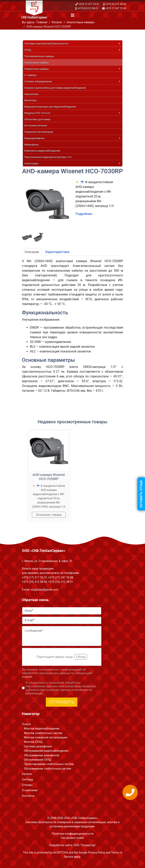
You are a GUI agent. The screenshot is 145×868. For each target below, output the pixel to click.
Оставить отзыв (141, 494)
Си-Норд (27, 779)
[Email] (62, 620)
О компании (30, 790)
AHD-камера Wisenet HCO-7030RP (49, 477)
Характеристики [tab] (57, 252)
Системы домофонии (38, 746)
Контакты (28, 796)
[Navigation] (73, 15)
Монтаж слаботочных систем (43, 733)
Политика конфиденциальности (72, 834)
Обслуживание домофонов (42, 755)
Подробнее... (85, 214)
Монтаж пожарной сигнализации (46, 737)
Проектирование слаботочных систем (49, 764)
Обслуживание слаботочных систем (48, 769)
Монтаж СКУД (33, 742)
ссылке (27, 677)
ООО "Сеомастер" (85, 845)
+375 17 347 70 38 (116, 8)
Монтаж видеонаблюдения (42, 728)
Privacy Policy (97, 853)
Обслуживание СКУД (38, 760)
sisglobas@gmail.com (45, 590)
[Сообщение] (62, 636)
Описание (32, 252)
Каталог (27, 774)
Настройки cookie (73, 838)
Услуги (26, 724)
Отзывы (27, 785)
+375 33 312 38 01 (88, 8)
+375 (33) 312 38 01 (61, 582)
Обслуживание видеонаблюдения (46, 751)
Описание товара (49, 515)
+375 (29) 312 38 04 (35, 582)
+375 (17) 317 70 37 (35, 577)
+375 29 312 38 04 (116, 4)
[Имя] (62, 611)
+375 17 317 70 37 (89, 4)
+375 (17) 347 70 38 (61, 577)
